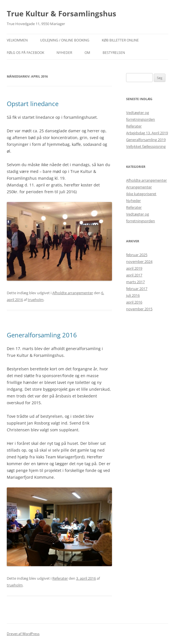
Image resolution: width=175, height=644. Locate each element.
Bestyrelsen (114, 53)
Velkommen (17, 40)
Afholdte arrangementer (73, 293)
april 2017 (134, 275)
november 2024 (139, 261)
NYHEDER (64, 53)
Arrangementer (139, 187)
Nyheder (133, 201)
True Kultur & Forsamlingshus (61, 14)
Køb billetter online (120, 40)
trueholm (36, 300)
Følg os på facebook (25, 53)
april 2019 (134, 268)
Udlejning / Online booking (65, 40)
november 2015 (139, 309)
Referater (60, 578)
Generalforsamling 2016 (42, 335)
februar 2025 (137, 255)
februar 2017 (137, 289)
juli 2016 (133, 295)
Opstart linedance (33, 104)
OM (87, 53)
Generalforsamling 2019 (146, 140)
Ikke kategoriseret (141, 194)
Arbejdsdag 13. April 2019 (147, 133)
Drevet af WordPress (23, 634)
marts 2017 (135, 282)
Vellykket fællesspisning (146, 146)
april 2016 (134, 302)
